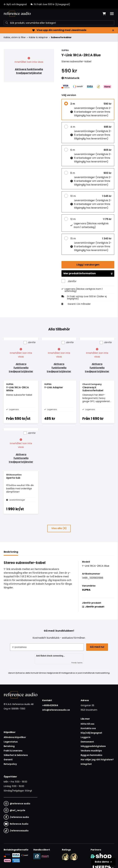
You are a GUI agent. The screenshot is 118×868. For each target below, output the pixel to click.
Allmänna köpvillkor (15, 737)
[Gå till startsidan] (17, 14)
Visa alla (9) (59, 528)
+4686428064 (50, 705)
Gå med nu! (97, 647)
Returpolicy (10, 764)
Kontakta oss (88, 728)
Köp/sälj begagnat (91, 733)
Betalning (9, 746)
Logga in (86, 737)
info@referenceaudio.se (56, 710)
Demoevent (87, 742)
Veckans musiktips (91, 751)
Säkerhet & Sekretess (16, 755)
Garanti (8, 760)
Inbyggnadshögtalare (93, 746)
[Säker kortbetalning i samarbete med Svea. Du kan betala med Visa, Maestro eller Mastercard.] (7, 855)
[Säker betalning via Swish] (25, 855)
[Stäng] (113, 30)
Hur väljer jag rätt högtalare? (97, 760)
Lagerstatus (11, 742)
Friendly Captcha (77, 663)
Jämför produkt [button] (93, 607)
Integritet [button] (86, 764)
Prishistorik (70, 78)
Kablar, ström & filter (15, 37)
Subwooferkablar (61, 37)
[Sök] (59, 23)
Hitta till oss (88, 724)
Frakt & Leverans (13, 751)
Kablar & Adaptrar (38, 37)
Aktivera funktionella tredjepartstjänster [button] (29, 71)
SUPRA (86, 590)
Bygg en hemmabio (91, 755)
